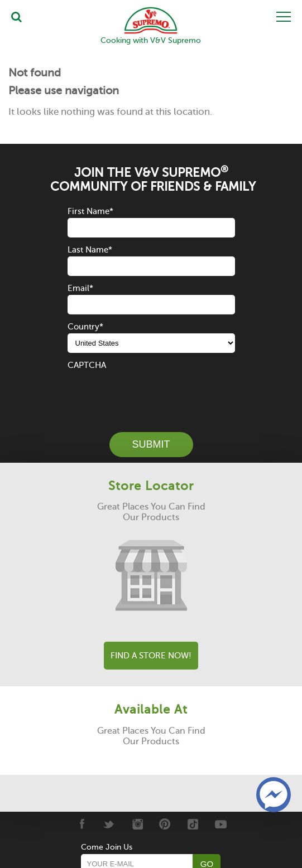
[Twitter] (109, 824)
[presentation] (152, 394)
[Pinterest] (165, 824)
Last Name (90, 250)
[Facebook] (81, 824)
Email (80, 288)
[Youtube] (221, 824)
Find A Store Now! (151, 656)
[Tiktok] (193, 824)
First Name (90, 211)
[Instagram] (137, 824)
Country (85, 327)
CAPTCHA (87, 365)
